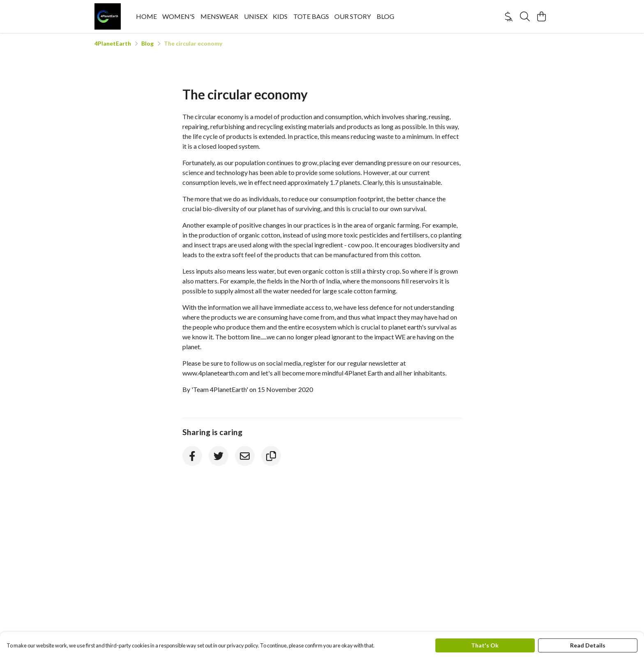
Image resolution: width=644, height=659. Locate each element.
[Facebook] (192, 456)
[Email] (245, 456)
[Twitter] (218, 456)
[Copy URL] (271, 456)
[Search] (525, 16)
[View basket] (541, 16)
